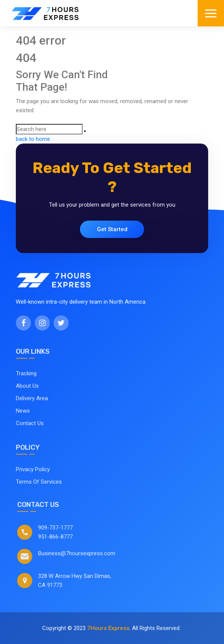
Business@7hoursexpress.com (85, 553)
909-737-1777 (64, 528)
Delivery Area (32, 407)
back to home (33, 139)
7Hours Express (108, 628)
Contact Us (30, 432)
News (23, 420)
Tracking (26, 382)
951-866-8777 (64, 537)
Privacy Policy (33, 478)
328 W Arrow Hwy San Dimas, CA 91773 (83, 581)
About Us (27, 395)
